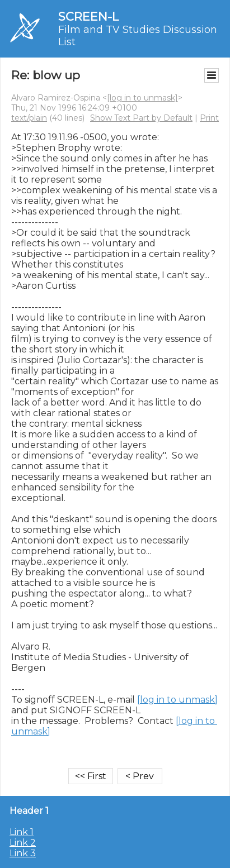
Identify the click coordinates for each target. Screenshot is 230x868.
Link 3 (23, 853)
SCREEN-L (88, 16)
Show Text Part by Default (141, 118)
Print (209, 118)
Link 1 (22, 832)
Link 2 (23, 843)
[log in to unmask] (142, 98)
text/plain (29, 118)
